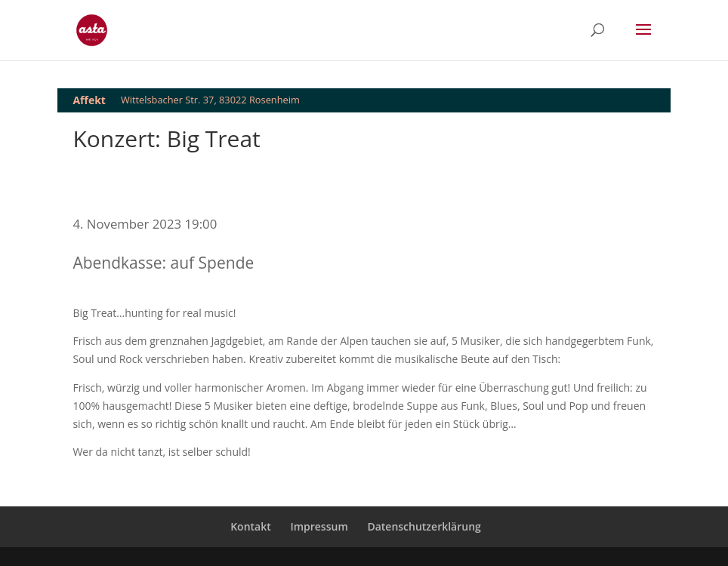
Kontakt (251, 526)
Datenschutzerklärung (424, 526)
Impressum (319, 526)
